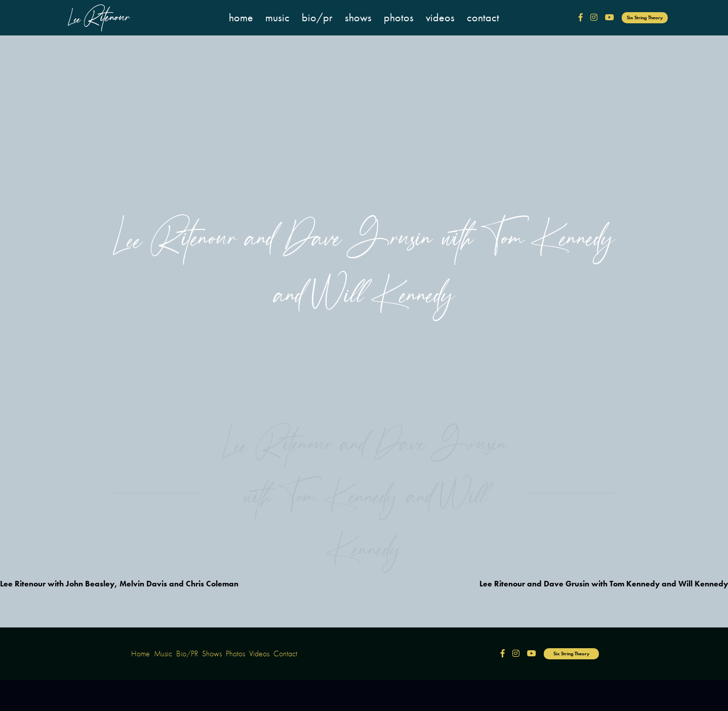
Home (241, 17)
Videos (440, 17)
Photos (399, 17)
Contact (483, 17)
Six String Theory (645, 17)
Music (277, 17)
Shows (358, 17)
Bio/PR (317, 17)
